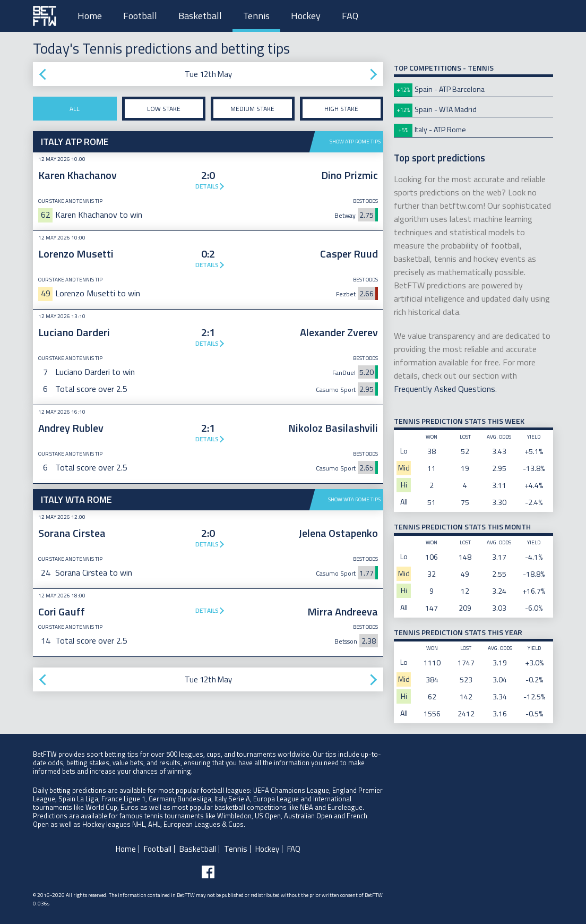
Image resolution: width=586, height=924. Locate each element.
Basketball (200, 16)
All (75, 109)
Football (140, 16)
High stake (341, 109)
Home (90, 16)
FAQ (350, 16)
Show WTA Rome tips (354, 499)
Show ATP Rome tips (355, 142)
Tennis (256, 16)
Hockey (306, 16)
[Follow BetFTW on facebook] (208, 872)
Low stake (164, 109)
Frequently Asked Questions (445, 389)
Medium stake (252, 109)
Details (207, 186)
